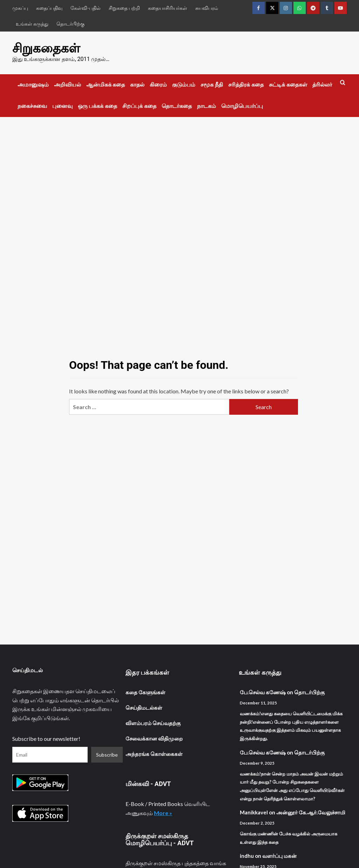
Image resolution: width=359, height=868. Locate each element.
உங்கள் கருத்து (32, 24)
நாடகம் (206, 106)
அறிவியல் (67, 85)
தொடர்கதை (177, 106)
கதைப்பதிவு (49, 8)
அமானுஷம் (33, 85)
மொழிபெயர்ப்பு (242, 106)
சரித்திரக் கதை (246, 85)
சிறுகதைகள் (46, 48)
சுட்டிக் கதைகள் (288, 85)
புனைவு (62, 106)
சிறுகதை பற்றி (124, 8)
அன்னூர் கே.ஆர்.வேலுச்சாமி (311, 812)
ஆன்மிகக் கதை (106, 85)
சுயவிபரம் (207, 8)
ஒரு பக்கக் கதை (98, 106)
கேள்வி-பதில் (86, 8)
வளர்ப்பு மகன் (279, 856)
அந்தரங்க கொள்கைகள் (154, 754)
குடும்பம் (184, 85)
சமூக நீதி (212, 85)
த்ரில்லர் (322, 85)
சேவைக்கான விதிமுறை (154, 738)
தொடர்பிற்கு (70, 24)
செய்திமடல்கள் (144, 708)
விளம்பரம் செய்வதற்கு (153, 723)
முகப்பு (20, 8)
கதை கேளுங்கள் (145, 692)
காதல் (137, 85)
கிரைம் (158, 85)
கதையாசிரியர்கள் (168, 8)
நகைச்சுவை (32, 106)
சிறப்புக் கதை (139, 106)
